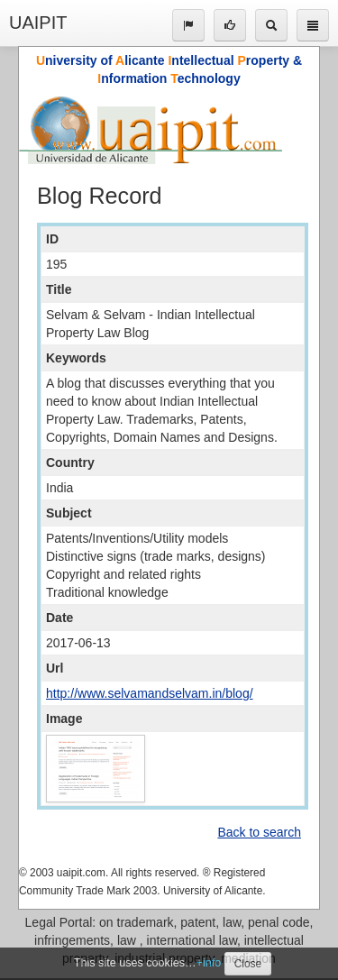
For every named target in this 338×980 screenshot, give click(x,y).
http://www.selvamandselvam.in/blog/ (150, 693)
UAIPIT (38, 23)
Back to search (259, 832)
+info (209, 963)
